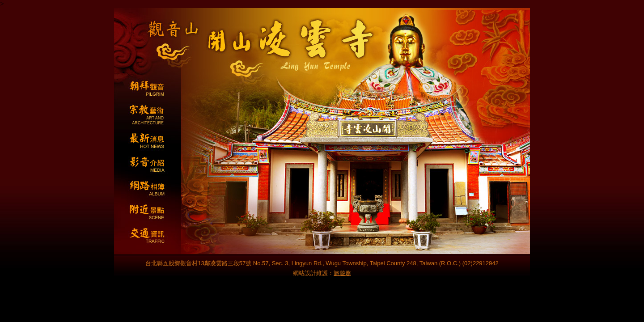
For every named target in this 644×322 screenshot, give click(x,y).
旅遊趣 (342, 273)
